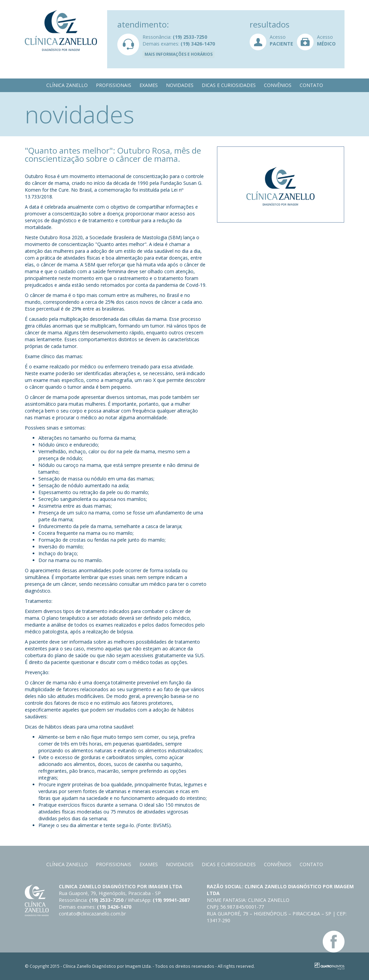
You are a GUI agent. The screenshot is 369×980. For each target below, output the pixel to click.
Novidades (180, 85)
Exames (149, 85)
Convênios (278, 85)
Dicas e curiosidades (229, 85)
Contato (311, 85)
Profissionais (114, 85)
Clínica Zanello (67, 85)
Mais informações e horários (179, 54)
